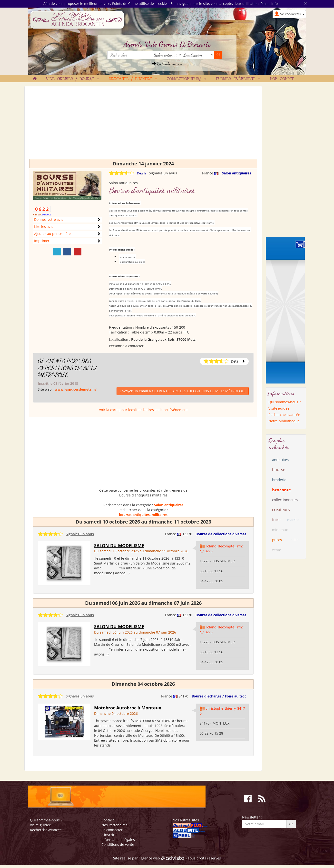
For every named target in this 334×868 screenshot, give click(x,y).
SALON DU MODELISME (119, 545)
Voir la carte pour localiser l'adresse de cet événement (143, 410)
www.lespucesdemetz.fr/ (76, 389)
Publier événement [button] (238, 79)
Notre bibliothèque (284, 421)
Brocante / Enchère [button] (133, 79)
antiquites (141, 515)
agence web (150, 858)
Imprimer (42, 241)
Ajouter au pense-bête (52, 234)
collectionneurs (285, 500)
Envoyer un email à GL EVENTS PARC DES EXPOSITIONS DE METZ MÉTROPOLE (183, 391)
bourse (125, 515)
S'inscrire (109, 835)
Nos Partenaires (114, 825)
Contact (108, 820)
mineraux (280, 530)
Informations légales (118, 840)
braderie (279, 480)
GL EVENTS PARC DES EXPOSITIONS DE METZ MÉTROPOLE (67, 368)
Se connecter (112, 830)
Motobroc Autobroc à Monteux (128, 708)
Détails (142, 173)
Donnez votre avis (49, 219)
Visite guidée (279, 408)
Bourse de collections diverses (221, 534)
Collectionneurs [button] (187, 79)
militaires (160, 515)
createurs (281, 510)
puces (277, 540)
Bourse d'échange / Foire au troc (219, 696)
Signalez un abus (163, 173)
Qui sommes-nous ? (285, 402)
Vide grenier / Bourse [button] (73, 79)
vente (277, 550)
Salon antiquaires (236, 173)
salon (295, 540)
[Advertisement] (143, 125)
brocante (281, 490)
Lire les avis (44, 227)
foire (276, 520)
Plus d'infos (270, 4)
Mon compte (282, 79)
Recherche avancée (167, 64)
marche (293, 520)
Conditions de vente (118, 844)
